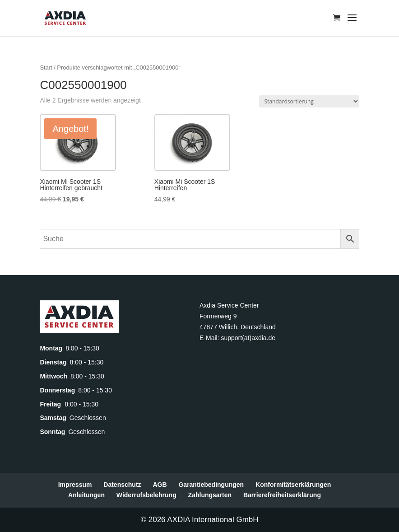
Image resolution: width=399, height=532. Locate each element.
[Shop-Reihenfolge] (309, 101)
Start (46, 68)
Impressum (75, 485)
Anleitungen (86, 495)
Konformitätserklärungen (293, 485)
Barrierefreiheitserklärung (282, 495)
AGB (160, 485)
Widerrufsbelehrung (146, 495)
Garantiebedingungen (211, 485)
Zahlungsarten (210, 495)
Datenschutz (122, 485)
